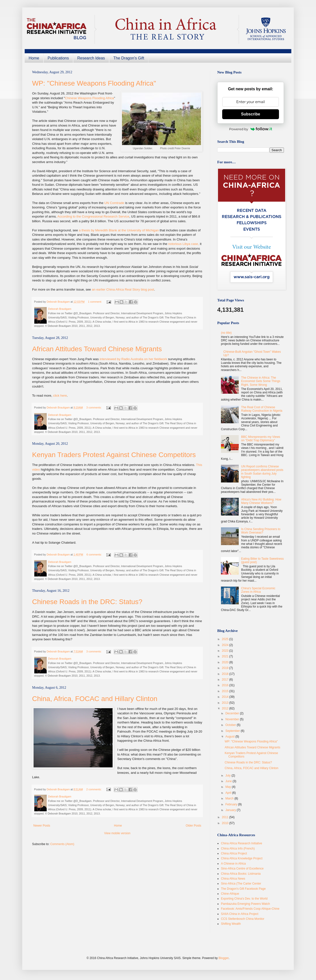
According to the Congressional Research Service (93, 216)
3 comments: (94, 407)
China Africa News (233, 879)
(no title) (226, 333)
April (229, 793)
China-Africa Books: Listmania (241, 874)
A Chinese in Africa (233, 864)
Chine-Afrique (230, 894)
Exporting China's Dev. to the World (244, 899)
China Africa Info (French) (238, 849)
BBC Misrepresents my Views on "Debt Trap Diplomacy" (261, 439)
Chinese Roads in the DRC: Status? (87, 602)
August (230, 737)
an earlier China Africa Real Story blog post (123, 289)
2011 (226, 817)
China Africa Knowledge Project (242, 858)
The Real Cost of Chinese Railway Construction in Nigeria (262, 409)
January (231, 810)
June (229, 781)
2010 (226, 823)
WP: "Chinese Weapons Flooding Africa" (94, 83)
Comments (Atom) (62, 844)
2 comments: (94, 789)
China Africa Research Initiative (242, 843)
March (230, 798)
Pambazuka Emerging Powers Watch (245, 904)
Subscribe (250, 114)
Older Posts (193, 826)
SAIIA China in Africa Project (240, 914)
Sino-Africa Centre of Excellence (242, 869)
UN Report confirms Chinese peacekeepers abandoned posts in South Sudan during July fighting (262, 472)
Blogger (224, 958)
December (233, 713)
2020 (226, 662)
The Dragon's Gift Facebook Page (243, 889)
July (228, 776)
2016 (226, 685)
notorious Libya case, (184, 244)
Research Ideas (91, 58)
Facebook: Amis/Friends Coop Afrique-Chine (250, 909)
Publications (58, 58)
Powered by (251, 129)
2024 (226, 645)
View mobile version (117, 833)
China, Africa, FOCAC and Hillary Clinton (95, 699)
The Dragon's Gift (129, 58)
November (233, 719)
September (233, 731)
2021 (226, 656)
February (232, 804)
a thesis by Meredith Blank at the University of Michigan (119, 230)
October (231, 725)
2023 (226, 651)
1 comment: (95, 302)
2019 (226, 668)
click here (60, 396)
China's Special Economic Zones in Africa (258, 590)
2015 (226, 691)
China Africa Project (234, 853)
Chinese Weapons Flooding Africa (89, 98)
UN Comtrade (114, 203)
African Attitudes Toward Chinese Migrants (97, 349)
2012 (226, 708)
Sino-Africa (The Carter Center (241, 884)
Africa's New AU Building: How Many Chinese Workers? (261, 501)
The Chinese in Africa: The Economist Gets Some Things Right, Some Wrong (261, 381)
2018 (226, 674)
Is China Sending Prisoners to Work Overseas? (261, 531)
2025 (226, 639)
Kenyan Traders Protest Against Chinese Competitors (114, 455)
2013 (226, 703)
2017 (226, 680)
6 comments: (94, 555)
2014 (226, 697)
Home (34, 58)
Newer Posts (42, 826)
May (229, 787)
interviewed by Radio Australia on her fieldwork (133, 359)
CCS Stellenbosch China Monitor (243, 919)
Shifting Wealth (231, 924)
